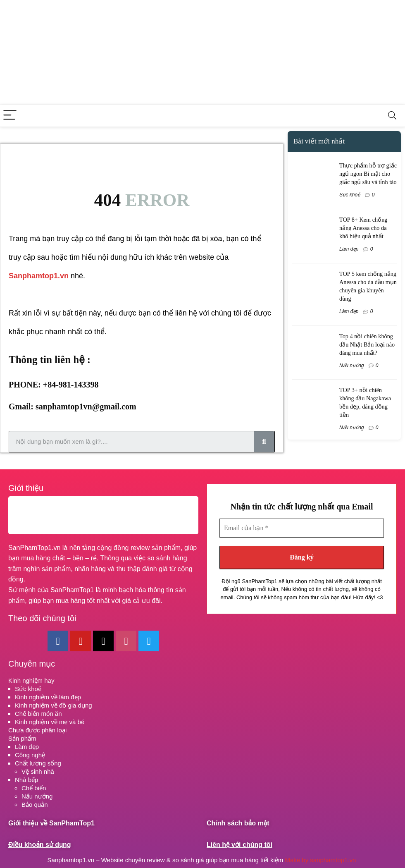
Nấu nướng (352, 366)
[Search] (392, 116)
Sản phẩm (22, 738)
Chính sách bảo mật (238, 823)
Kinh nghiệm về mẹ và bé (50, 722)
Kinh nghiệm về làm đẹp (48, 697)
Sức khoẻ (350, 195)
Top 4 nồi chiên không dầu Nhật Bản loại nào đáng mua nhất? (367, 344)
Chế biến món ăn (38, 714)
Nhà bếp (26, 780)
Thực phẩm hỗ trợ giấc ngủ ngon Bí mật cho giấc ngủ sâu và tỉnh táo (368, 174)
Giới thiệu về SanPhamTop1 (51, 823)
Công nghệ (30, 755)
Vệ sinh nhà (38, 771)
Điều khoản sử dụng (39, 845)
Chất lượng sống (38, 763)
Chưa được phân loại (37, 730)
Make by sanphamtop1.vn (321, 860)
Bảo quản (35, 805)
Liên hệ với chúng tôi (239, 845)
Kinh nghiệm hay (31, 680)
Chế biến (34, 788)
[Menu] (10, 116)
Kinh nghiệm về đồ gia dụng (54, 705)
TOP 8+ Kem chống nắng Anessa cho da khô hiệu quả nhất (363, 228)
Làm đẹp (349, 249)
